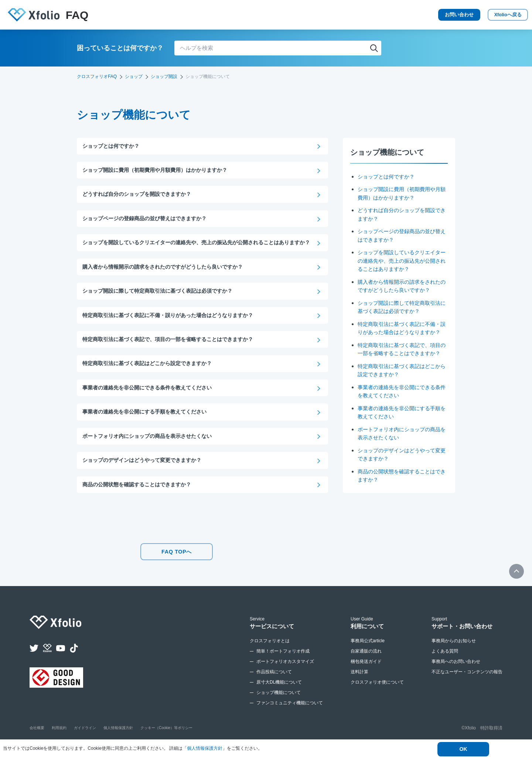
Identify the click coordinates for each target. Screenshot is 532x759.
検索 (374, 48)
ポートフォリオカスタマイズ (285, 675)
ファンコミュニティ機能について (290, 717)
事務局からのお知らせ (454, 654)
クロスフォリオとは (270, 654)
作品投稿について (274, 685)
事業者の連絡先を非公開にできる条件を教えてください (152, 400)
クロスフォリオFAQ (97, 76)
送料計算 (359, 685)
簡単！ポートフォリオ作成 (283, 665)
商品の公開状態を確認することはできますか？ (141, 498)
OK (463, 749)
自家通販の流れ (366, 665)
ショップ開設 (164, 76)
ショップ (134, 76)
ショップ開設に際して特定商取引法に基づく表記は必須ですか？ (163, 302)
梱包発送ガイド (366, 675)
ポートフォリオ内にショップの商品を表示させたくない (152, 449)
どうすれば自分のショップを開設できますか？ (141, 195)
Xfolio (495, 15)
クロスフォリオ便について (377, 696)
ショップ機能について (279, 706)
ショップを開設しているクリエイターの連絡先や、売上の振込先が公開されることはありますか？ (402, 261)
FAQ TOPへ (177, 567)
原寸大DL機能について (279, 696)
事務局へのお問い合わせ (456, 675)
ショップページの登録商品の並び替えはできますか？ (149, 220)
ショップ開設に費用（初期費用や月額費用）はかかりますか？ (160, 171)
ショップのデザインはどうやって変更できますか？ (146, 474)
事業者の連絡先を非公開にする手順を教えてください (149, 425)
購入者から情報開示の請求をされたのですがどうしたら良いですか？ (168, 277)
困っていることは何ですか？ (120, 48)
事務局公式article (368, 654)
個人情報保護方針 (205, 749)
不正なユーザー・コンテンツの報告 (467, 685)
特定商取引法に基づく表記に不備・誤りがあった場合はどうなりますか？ (402, 332)
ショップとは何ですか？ (388, 176)
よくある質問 (445, 665)
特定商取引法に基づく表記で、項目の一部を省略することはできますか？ (402, 361)
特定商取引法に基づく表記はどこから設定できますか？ (152, 376)
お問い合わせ (429, 15)
